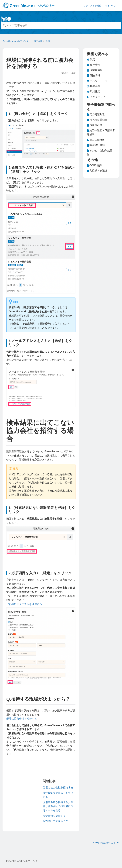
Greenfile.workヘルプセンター (16, 41)
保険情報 (93, 76)
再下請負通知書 (97, 120)
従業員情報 (95, 70)
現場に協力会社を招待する (22, 719)
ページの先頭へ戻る (106, 843)
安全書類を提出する (54, 816)
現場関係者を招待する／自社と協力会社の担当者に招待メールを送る (58, 806)
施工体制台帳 (96, 140)
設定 (91, 59)
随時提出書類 (96, 145)
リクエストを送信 (92, 6)
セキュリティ (96, 97)
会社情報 (93, 65)
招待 (48, 41)
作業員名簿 (95, 125)
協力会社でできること (55, 821)
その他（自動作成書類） (100, 152)
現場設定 (94, 92)
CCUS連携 (94, 165)
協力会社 (38, 41)
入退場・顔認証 (97, 171)
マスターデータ (97, 81)
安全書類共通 (96, 114)
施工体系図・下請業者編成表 (101, 132)
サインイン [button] (111, 6)
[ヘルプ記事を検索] (61, 25)
